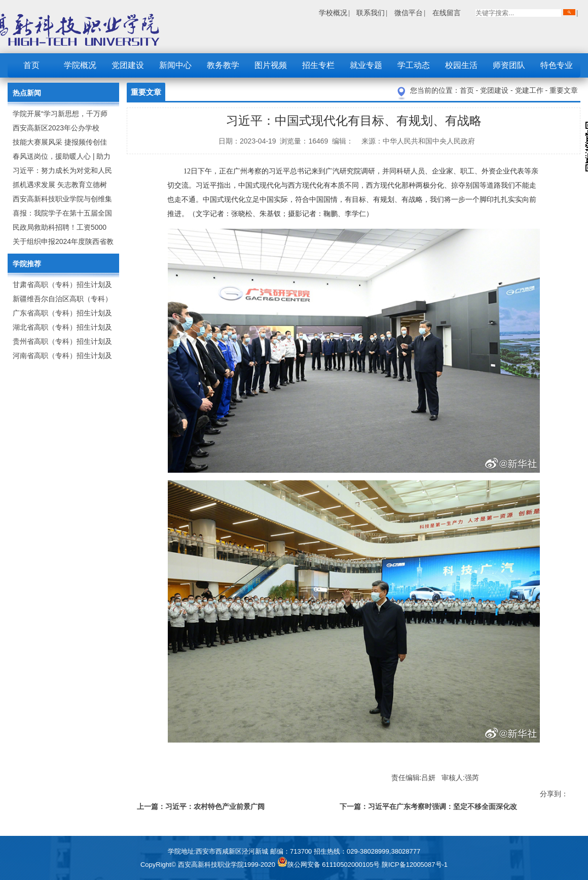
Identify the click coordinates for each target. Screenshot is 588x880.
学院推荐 (27, 264)
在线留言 (447, 13)
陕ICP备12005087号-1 (415, 865)
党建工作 (530, 90)
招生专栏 (318, 65)
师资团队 (509, 65)
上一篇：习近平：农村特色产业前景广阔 (201, 806)
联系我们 (371, 13)
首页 (31, 65)
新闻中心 (175, 65)
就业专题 (366, 65)
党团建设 (128, 65)
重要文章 (564, 90)
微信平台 (409, 13)
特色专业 (557, 65)
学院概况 (80, 65)
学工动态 (414, 65)
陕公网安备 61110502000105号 (329, 865)
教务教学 (223, 65)
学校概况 (333, 13)
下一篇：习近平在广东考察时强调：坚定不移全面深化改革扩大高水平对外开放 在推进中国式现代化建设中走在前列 (429, 808)
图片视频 (271, 65)
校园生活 (461, 65)
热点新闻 (27, 93)
